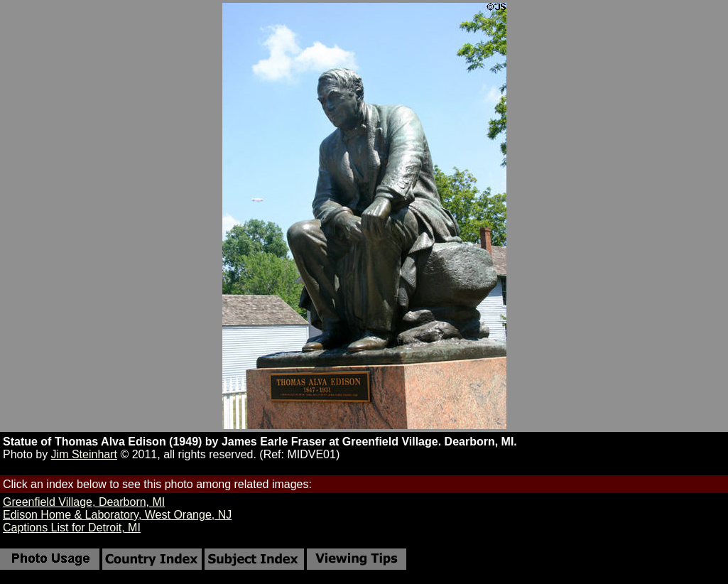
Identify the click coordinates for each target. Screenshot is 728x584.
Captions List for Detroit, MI (72, 528)
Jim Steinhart (84, 454)
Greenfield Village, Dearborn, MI (84, 502)
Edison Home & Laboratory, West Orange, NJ (117, 515)
